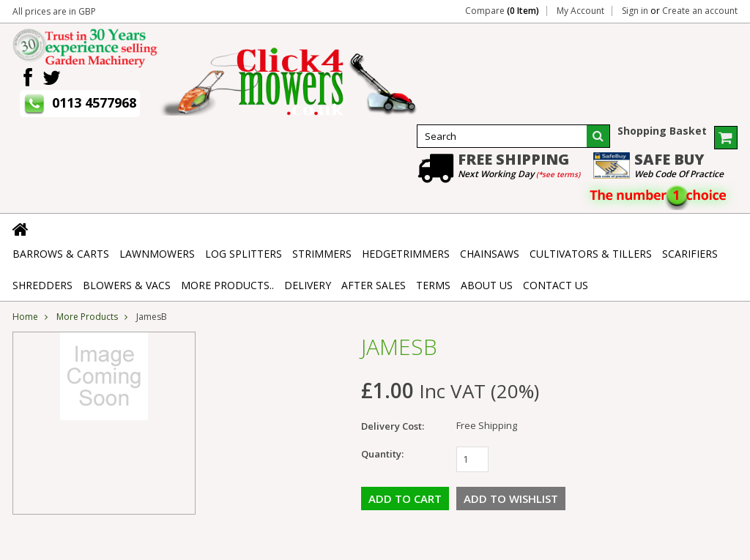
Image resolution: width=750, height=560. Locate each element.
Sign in (635, 11)
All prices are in (54, 11)
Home (25, 317)
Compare (502, 11)
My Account (580, 11)
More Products (87, 317)
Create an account (700, 11)
